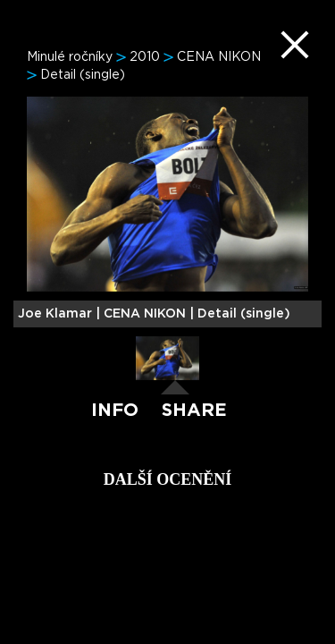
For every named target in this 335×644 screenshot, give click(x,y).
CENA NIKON (219, 57)
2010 (145, 57)
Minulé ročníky (70, 57)
